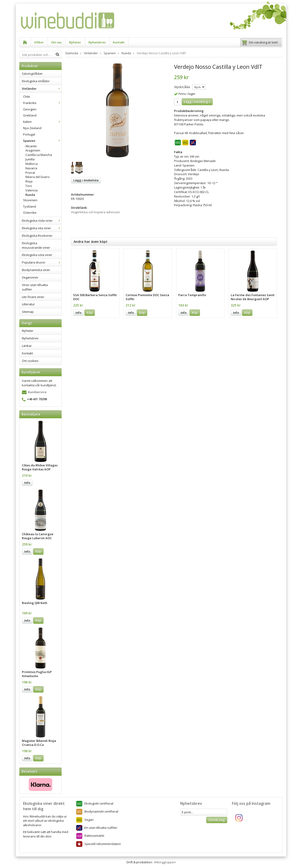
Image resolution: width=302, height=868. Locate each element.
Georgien (30, 109)
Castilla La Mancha (39, 155)
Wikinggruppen (165, 862)
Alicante (31, 146)
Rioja (29, 181)
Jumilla (30, 159)
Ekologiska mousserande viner (36, 245)
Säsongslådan (32, 74)
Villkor (39, 42)
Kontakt (119, 42)
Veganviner (30, 277)
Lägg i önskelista (86, 180)
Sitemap (28, 312)
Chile (27, 97)
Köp (38, 551)
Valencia (32, 190)
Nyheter (75, 42)
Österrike (30, 213)
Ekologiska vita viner (42, 228)
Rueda (30, 195)
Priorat (30, 173)
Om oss (56, 42)
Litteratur (28, 304)
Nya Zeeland (32, 128)
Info (27, 483)
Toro (29, 186)
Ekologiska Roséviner (37, 236)
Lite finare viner (33, 297)
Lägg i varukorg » (197, 102)
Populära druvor (42, 262)
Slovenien (30, 200)
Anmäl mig (217, 820)
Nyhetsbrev (97, 42)
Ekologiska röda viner (42, 221)
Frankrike (42, 103)
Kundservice (37, 392)
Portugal (29, 134)
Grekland (30, 115)
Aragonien (33, 150)
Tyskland (30, 206)
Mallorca (32, 164)
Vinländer (42, 89)
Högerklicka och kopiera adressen (95, 212)
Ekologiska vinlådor (36, 81)
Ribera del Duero (38, 177)
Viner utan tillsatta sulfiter (35, 287)
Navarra (31, 168)
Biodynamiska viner (36, 270)
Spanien (42, 141)
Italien (42, 122)
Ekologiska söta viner (37, 255)
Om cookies (30, 361)
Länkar (27, 346)
